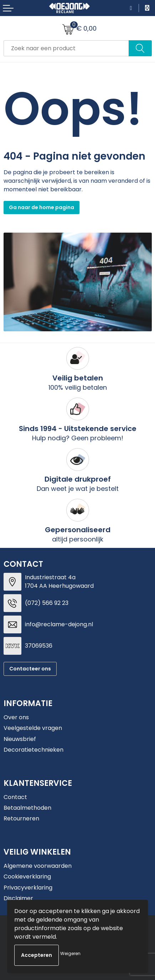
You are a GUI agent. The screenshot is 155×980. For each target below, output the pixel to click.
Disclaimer (18, 898)
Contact (15, 797)
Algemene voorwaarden (38, 866)
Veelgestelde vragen (33, 728)
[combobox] (66, 48)
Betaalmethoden (27, 808)
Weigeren (70, 953)
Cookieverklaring (27, 877)
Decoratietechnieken (33, 750)
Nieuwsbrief (20, 739)
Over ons (16, 717)
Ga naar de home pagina (42, 207)
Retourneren (21, 818)
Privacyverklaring (28, 888)
